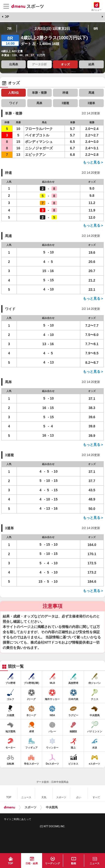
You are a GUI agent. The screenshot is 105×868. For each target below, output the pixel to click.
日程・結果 (32, 863)
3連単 (92, 103)
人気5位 (13, 93)
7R (9, 29)
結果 (91, 64)
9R (96, 29)
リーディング (52, 863)
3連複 (66, 103)
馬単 (39, 103)
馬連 (91, 93)
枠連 (65, 93)
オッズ (65, 64)
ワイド (14, 103)
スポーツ (30, 807)
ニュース (95, 863)
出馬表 (14, 64)
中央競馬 (52, 807)
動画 (74, 863)
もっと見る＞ (93, 162)
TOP (6, 17)
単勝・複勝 (39, 93)
